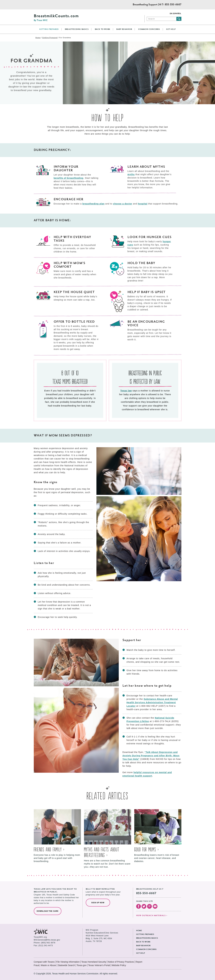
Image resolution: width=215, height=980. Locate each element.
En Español (176, 14)
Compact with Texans (44, 962)
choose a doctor (123, 204)
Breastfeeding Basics (77, 29)
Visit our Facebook (139, 906)
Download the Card (48, 911)
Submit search (179, 19)
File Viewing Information (68, 962)
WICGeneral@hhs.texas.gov (47, 940)
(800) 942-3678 (48, 943)
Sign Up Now (98, 903)
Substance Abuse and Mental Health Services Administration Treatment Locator (152, 702)
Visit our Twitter (144, 906)
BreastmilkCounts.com (56, 18)
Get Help (171, 29)
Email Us (155, 906)
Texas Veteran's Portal (99, 965)
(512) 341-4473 (46, 946)
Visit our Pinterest (149, 906)
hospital (143, 204)
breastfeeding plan (94, 204)
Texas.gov (82, 965)
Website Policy (119, 965)
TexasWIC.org (40, 937)
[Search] (162, 19)
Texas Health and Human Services (48, 5)
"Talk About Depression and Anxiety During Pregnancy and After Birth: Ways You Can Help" (151, 756)
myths (131, 174)
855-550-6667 (173, 5)
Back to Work (103, 29)
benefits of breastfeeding (69, 178)
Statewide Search (66, 965)
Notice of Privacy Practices (121, 962)
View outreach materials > (152, 916)
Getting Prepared (49, 29)
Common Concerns (149, 29)
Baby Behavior (124, 29)
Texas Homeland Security (94, 962)
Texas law (126, 391)
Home (38, 38)
